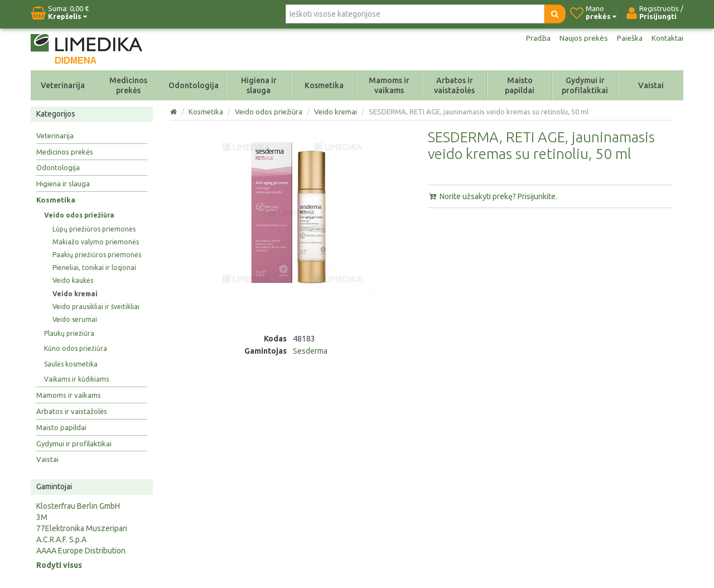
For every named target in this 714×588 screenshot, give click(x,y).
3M (42, 517)
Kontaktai (667, 38)
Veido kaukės (73, 280)
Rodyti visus (59, 565)
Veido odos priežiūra (79, 215)
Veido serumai (75, 319)
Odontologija (194, 85)
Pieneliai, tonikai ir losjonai (94, 268)
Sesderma (310, 351)
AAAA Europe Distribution (81, 551)
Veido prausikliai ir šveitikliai (96, 307)
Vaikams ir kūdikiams (76, 379)
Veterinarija (63, 85)
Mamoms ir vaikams (389, 85)
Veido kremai (75, 294)
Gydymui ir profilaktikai (585, 85)
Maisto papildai (520, 85)
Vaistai (651, 85)
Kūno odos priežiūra (76, 348)
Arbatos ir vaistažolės (454, 85)
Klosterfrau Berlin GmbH (78, 506)
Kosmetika (324, 85)
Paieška (629, 38)
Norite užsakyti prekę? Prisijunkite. (493, 196)
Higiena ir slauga (259, 85)
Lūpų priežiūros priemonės (94, 229)
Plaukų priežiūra (69, 333)
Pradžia (537, 38)
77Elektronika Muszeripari (82, 528)
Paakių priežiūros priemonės (97, 255)
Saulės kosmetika (71, 364)
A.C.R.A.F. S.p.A (61, 539)
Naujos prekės (583, 38)
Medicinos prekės (128, 85)
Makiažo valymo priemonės (96, 242)
